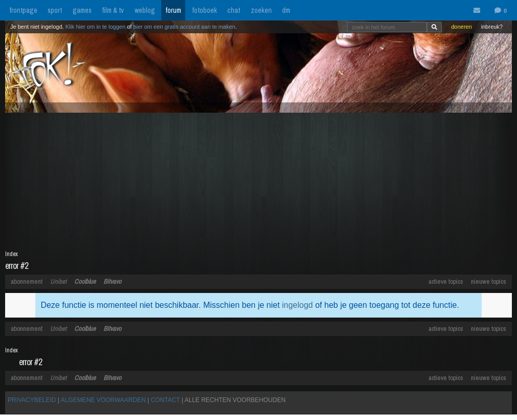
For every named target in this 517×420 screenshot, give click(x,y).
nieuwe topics (489, 281)
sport (55, 10)
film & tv (113, 10)
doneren (461, 27)
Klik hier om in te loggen (95, 27)
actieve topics (446, 281)
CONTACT (165, 400)
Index (12, 254)
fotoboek (204, 10)
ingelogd (298, 305)
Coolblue (85, 281)
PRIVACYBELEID (32, 400)
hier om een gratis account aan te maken (184, 27)
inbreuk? (492, 27)
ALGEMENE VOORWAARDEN (103, 400)
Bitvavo (112, 281)
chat (234, 10)
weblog (145, 10)
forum (173, 10)
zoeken (261, 10)
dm (286, 10)
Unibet (58, 281)
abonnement (27, 281)
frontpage (23, 10)
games (82, 10)
